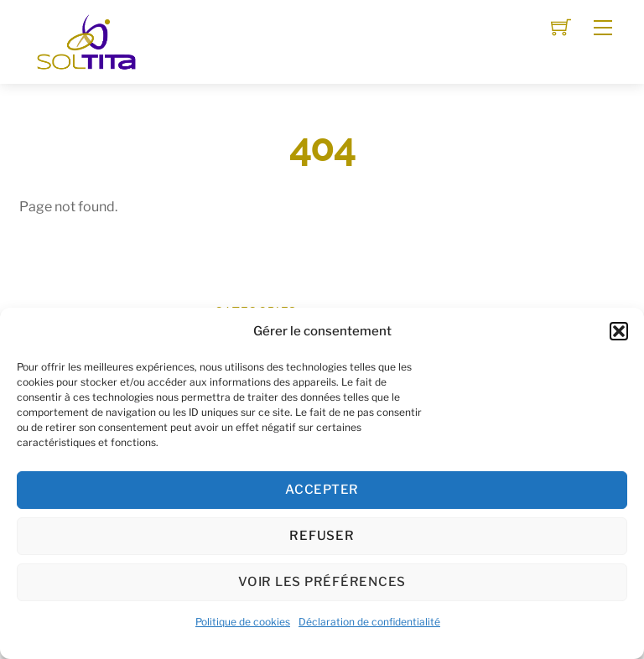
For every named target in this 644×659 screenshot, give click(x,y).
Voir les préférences (322, 582)
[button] (619, 331)
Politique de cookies (243, 622)
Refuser (322, 536)
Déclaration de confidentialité (369, 622)
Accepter (322, 490)
